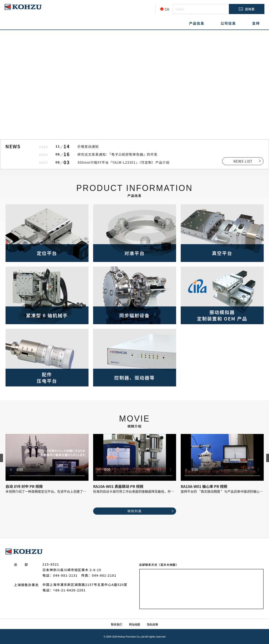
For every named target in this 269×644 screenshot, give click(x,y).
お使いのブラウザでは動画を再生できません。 (47, 457)
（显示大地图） (168, 565)
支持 (256, 23)
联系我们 (116, 624)
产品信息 (197, 23)
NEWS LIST (243, 161)
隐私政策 (153, 624)
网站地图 (134, 624)
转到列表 (135, 511)
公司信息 (228, 23)
